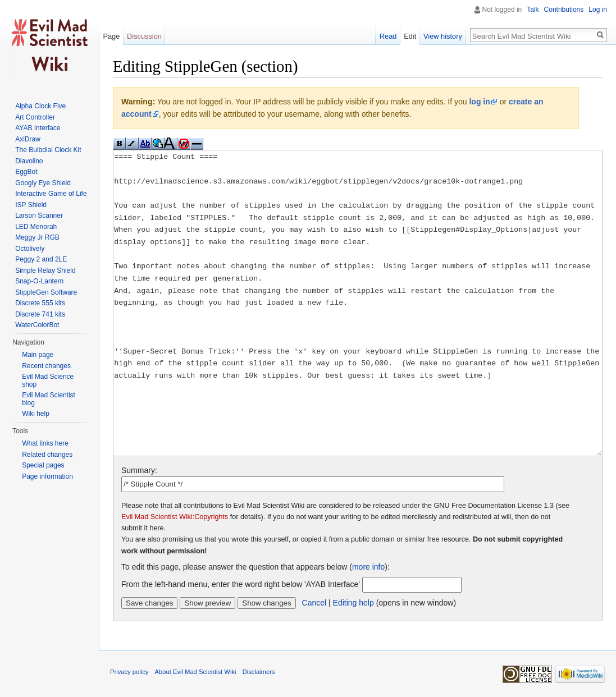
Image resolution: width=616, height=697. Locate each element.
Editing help (353, 603)
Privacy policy (129, 672)
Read (388, 36)
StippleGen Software (46, 292)
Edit (410, 36)
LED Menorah (36, 227)
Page (111, 36)
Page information (47, 476)
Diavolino (29, 161)
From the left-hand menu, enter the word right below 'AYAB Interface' (241, 584)
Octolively (30, 249)
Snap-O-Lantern (39, 281)
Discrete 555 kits (40, 303)
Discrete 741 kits (40, 314)
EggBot (26, 172)
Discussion (144, 36)
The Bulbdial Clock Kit (48, 150)
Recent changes (46, 366)
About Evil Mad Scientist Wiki (196, 672)
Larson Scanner (39, 215)
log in (479, 102)
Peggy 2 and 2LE (41, 259)
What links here (45, 443)
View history (443, 36)
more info (368, 567)
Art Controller (35, 117)
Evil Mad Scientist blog (49, 399)
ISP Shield (31, 205)
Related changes (47, 455)
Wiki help (36, 414)
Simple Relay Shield (45, 270)
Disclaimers (259, 672)
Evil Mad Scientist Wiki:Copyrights (175, 517)
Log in (598, 10)
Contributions (564, 10)
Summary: (139, 470)
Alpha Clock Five (40, 106)
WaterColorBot (37, 325)
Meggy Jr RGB (37, 237)
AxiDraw (28, 139)
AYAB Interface (38, 128)
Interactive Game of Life (51, 194)
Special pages (43, 465)
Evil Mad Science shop (48, 380)
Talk (533, 10)
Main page (38, 355)
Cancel (314, 603)
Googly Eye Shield (43, 183)
